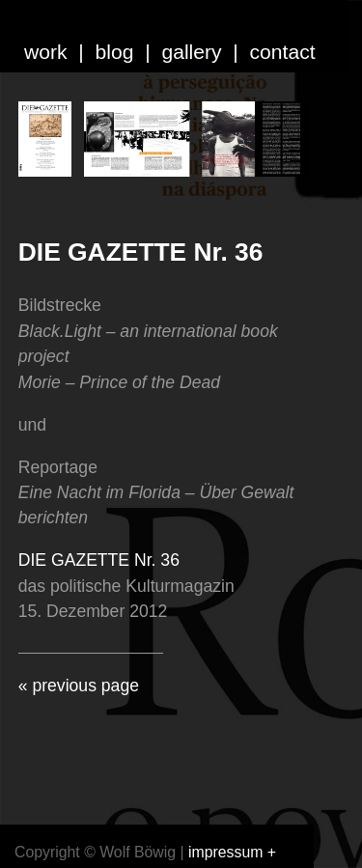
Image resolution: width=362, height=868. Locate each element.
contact (283, 52)
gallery (191, 52)
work (46, 52)
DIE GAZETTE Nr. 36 (141, 252)
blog (115, 52)
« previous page (79, 686)
